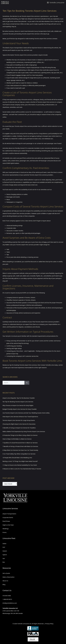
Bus (4, 562)
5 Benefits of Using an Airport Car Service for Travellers (19, 428)
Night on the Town (8, 525)
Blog (4, 584)
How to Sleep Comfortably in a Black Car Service (17, 439)
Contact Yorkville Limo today (49, 365)
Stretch (5, 551)
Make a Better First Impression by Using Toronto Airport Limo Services (24, 431)
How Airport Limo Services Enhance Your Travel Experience (20, 417)
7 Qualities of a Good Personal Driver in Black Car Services (20, 443)
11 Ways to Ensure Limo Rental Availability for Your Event (20, 465)
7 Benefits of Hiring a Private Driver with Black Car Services (20, 446)
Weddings (6, 529)
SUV (4, 547)
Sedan (4, 544)
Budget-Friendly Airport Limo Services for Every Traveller (20, 409)
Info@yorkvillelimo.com (10, 603)
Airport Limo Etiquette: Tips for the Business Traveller (19, 398)
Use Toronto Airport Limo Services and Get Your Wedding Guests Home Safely (26, 413)
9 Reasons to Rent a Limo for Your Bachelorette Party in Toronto (22, 469)
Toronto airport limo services (46, 102)
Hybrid (5, 555)
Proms (5, 532)
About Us (5, 581)
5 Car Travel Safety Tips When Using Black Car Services (19, 454)
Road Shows (6, 521)
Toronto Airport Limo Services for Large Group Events (19, 420)
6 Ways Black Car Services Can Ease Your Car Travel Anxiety (20, 450)
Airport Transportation (9, 514)
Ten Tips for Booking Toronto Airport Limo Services (18, 402)
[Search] (27, 383)
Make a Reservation (9, 577)
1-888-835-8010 (7, 599)
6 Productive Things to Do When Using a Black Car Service (20, 435)
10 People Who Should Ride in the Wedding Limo (17, 458)
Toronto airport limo (28, 16)
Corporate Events (8, 517)
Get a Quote (6, 573)
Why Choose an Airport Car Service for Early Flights (18, 405)
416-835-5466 (7, 596)
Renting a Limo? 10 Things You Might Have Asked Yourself (20, 461)
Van (4, 558)
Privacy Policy (49, 624)
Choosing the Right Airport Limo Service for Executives (19, 424)
